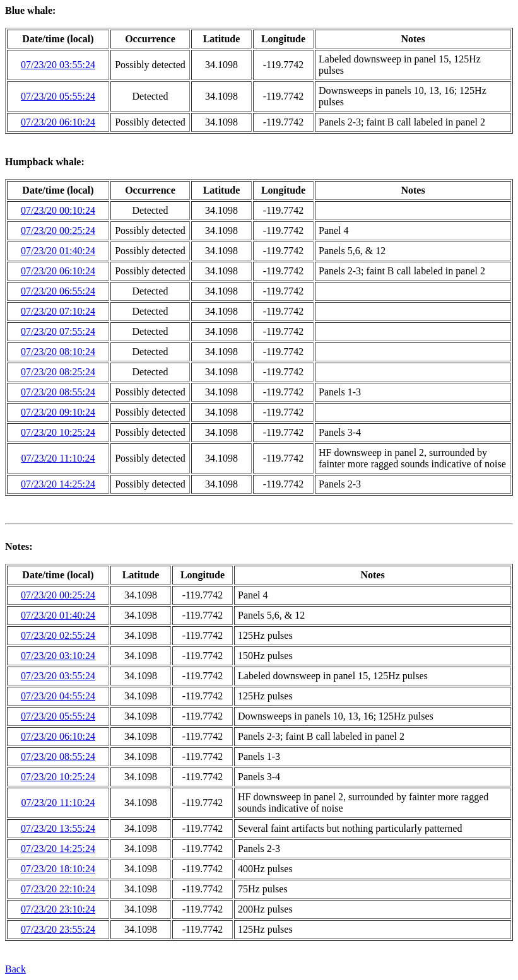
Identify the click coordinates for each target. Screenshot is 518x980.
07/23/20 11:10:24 (58, 458)
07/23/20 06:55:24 (58, 291)
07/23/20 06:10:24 (58, 122)
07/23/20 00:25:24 (58, 230)
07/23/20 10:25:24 (58, 432)
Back (15, 969)
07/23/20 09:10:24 (58, 412)
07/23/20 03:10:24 (58, 656)
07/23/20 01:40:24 (58, 251)
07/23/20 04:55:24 (58, 696)
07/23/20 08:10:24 (58, 352)
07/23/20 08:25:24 (58, 372)
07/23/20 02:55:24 (58, 635)
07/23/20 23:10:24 (58, 909)
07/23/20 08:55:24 (58, 392)
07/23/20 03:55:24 (58, 65)
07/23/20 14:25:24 (58, 484)
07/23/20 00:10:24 (58, 210)
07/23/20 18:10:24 (58, 869)
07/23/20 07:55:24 (58, 331)
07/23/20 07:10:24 (58, 311)
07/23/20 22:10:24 (58, 889)
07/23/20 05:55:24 (58, 96)
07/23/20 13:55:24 (58, 828)
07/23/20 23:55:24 (58, 929)
